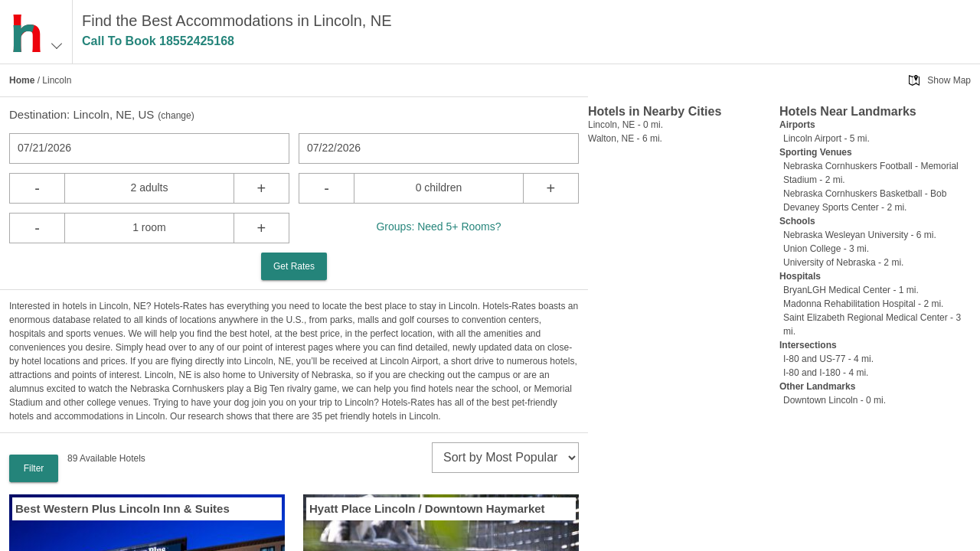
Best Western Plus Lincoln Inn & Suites (122, 509)
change (176, 116)
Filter (34, 468)
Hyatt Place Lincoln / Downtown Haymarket (427, 509)
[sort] (505, 458)
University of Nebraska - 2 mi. (843, 262)
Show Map (949, 80)
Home (22, 80)
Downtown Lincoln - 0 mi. (835, 400)
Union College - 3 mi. (826, 249)
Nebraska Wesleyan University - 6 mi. (860, 235)
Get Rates (294, 266)
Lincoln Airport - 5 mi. (826, 139)
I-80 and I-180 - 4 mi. (826, 373)
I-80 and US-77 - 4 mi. (828, 359)
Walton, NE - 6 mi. (625, 139)
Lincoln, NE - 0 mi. (626, 125)
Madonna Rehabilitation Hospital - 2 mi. (863, 304)
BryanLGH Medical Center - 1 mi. (851, 290)
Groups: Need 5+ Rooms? (438, 227)
